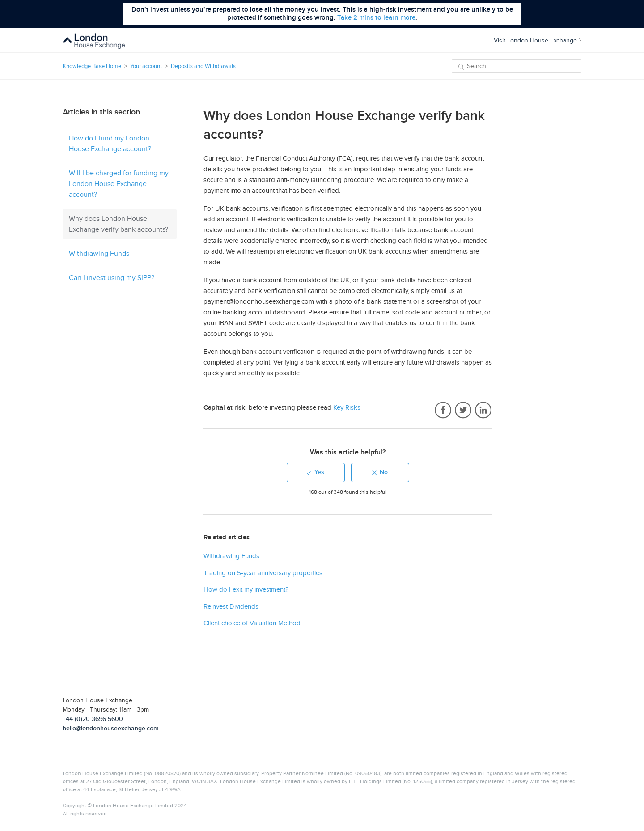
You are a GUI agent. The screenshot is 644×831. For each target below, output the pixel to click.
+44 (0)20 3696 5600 (93, 719)
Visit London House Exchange (538, 40)
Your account (146, 66)
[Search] (517, 66)
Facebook (443, 411)
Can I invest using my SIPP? (112, 278)
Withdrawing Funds (99, 254)
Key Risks (347, 407)
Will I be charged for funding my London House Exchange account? (119, 184)
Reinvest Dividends (231, 606)
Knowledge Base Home (92, 66)
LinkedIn (483, 411)
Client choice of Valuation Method (252, 623)
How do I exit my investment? (246, 589)
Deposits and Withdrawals (203, 66)
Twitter (463, 411)
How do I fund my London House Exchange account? (110, 144)
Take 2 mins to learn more (376, 18)
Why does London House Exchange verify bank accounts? (119, 224)
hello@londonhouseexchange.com (111, 728)
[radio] (316, 473)
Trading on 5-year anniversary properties (263, 573)
